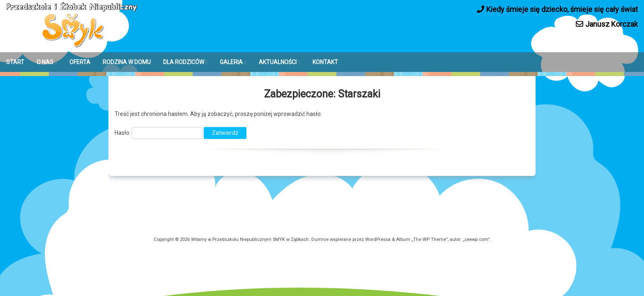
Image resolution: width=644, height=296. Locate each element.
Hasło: (159, 133)
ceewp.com (476, 239)
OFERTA (80, 62)
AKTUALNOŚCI (278, 62)
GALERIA (231, 62)
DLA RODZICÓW (184, 62)
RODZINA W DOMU (127, 62)
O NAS (45, 62)
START (15, 62)
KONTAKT (325, 62)
